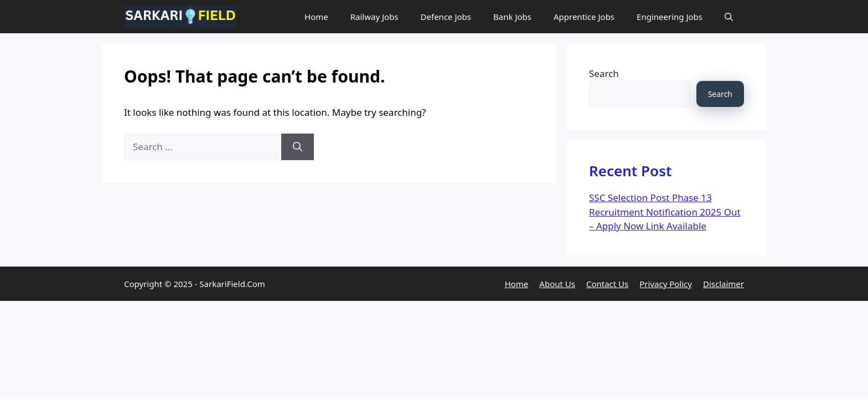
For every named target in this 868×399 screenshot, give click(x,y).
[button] (729, 17)
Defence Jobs (446, 17)
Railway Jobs (374, 17)
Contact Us (607, 284)
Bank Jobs (512, 17)
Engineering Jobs (670, 17)
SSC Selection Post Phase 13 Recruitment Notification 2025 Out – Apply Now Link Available (665, 212)
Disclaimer (724, 284)
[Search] (298, 147)
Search (604, 73)
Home (316, 17)
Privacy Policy (666, 284)
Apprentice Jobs (584, 17)
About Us (557, 284)
